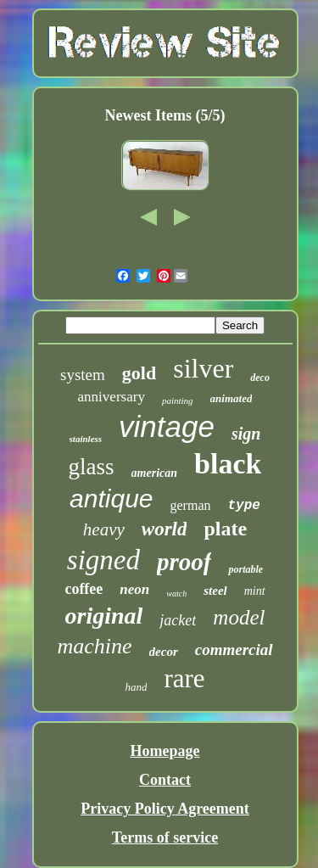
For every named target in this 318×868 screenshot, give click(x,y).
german (191, 505)
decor (164, 652)
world (165, 529)
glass (92, 467)
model (239, 617)
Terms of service (165, 837)
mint (255, 591)
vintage (167, 426)
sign (246, 434)
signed (103, 560)
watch (176, 594)
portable (245, 569)
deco (260, 378)
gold (139, 373)
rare (184, 678)
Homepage (165, 751)
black (228, 464)
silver (203, 368)
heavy (104, 529)
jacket (178, 620)
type (244, 506)
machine (94, 646)
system (83, 375)
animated (232, 398)
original (104, 616)
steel (215, 591)
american (154, 473)
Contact (165, 780)
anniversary (112, 397)
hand (136, 687)
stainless (86, 439)
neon (134, 589)
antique (111, 498)
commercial (234, 650)
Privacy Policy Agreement (165, 809)
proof (184, 562)
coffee (84, 589)
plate (225, 529)
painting (178, 400)
